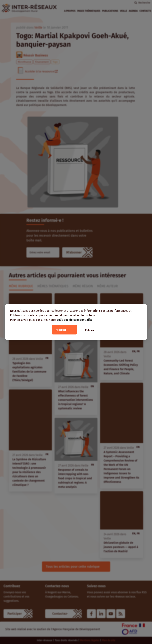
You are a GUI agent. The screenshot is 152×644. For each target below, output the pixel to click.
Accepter (61, 330)
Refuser (90, 330)
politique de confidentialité (74, 320)
